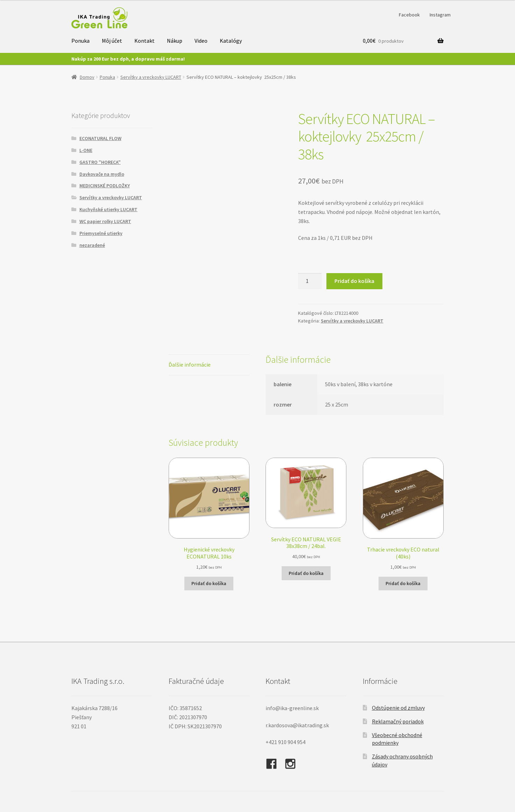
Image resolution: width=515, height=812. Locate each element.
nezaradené (92, 245)
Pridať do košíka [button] (209, 583)
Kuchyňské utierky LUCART (108, 209)
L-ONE (86, 150)
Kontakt (144, 41)
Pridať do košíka (354, 281)
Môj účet (112, 41)
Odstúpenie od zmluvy (398, 708)
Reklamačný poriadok (398, 721)
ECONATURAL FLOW (100, 138)
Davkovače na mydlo (102, 174)
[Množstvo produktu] (310, 281)
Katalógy (231, 41)
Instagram (440, 15)
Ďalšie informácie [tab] (190, 365)
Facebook (409, 15)
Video (201, 41)
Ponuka (80, 41)
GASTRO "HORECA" (100, 162)
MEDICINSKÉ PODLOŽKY (105, 186)
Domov (87, 77)
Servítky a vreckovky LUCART (151, 77)
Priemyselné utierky (101, 233)
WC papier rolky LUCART (105, 221)
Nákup (175, 41)
